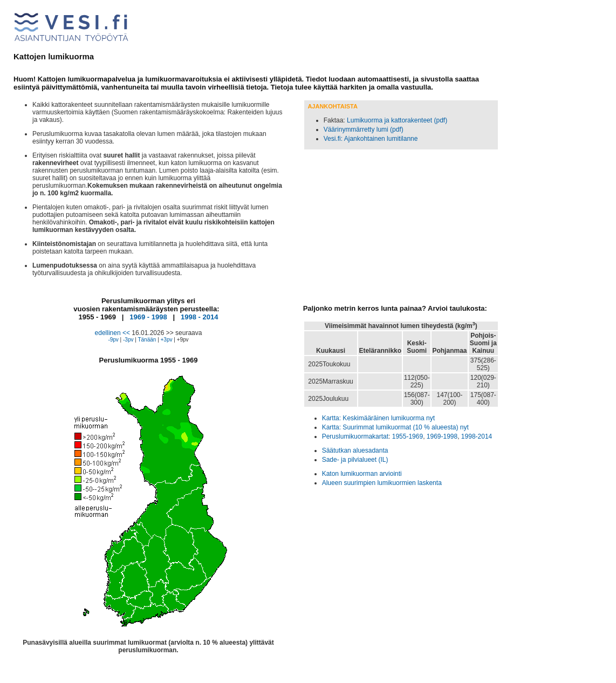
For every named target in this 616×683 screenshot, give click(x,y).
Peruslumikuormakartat (355, 436)
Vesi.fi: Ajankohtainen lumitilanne (371, 139)
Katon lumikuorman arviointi (362, 474)
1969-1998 (442, 436)
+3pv (167, 340)
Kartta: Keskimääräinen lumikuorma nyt (378, 418)
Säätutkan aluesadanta (355, 450)
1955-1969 (408, 436)
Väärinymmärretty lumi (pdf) (364, 129)
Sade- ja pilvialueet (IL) (355, 460)
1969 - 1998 (148, 317)
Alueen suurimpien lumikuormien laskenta (382, 483)
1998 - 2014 (199, 317)
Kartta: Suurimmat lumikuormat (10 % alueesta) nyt (395, 427)
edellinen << (112, 333)
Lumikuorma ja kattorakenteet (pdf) (397, 120)
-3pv (128, 340)
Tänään (147, 340)
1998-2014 (477, 436)
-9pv (113, 340)
